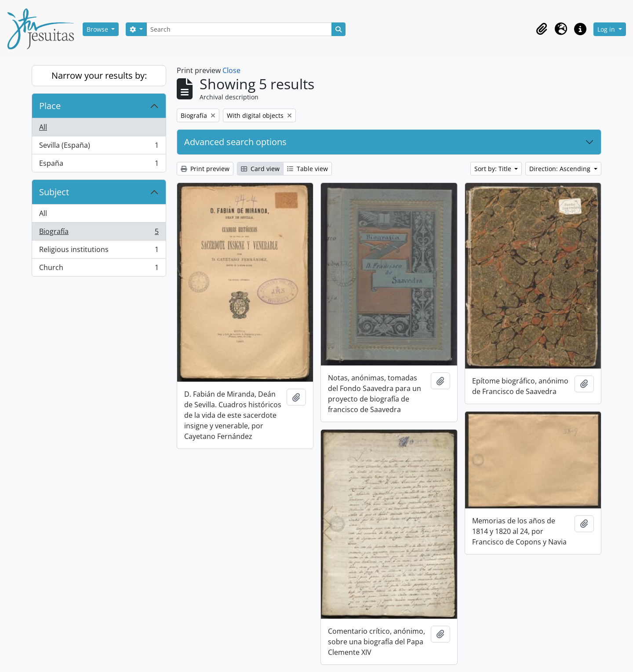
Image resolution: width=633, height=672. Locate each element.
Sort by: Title (494, 169)
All (43, 127)
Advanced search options (235, 142)
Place (50, 106)
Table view (307, 169)
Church (99, 269)
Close (231, 70)
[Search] (239, 29)
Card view (260, 169)
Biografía (99, 233)
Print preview (205, 169)
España (99, 165)
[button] (542, 29)
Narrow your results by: (99, 75)
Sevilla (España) (99, 147)
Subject (54, 192)
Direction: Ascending (561, 169)
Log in (607, 29)
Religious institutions (99, 251)
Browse (98, 29)
